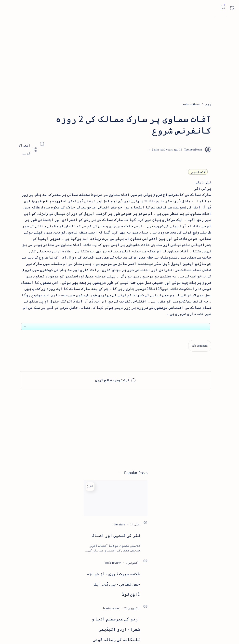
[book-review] (35, 264)
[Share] (87, 150)
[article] (21, 473)
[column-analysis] (21, 521)
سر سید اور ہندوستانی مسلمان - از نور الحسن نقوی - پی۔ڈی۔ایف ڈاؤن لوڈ (34, 431)
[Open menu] (230, 8)
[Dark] (17, 8)
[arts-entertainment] (54, 489)
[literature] (41, 225)
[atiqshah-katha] (21, 489)
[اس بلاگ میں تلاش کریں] (142, 8)
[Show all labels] (54, 536)
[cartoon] (54, 521)
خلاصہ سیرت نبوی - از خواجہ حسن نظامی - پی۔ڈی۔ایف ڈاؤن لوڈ (35, 285)
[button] (12, 187)
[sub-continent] (196, 104)
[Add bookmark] (101, 144)
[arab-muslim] (54, 473)
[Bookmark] (8, 7)
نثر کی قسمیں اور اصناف (38, 237)
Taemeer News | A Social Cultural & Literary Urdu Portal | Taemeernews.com (153, 634)
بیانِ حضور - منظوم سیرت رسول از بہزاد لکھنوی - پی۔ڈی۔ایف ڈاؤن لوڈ (34, 386)
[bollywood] (54, 505)
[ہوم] (212, 104)
